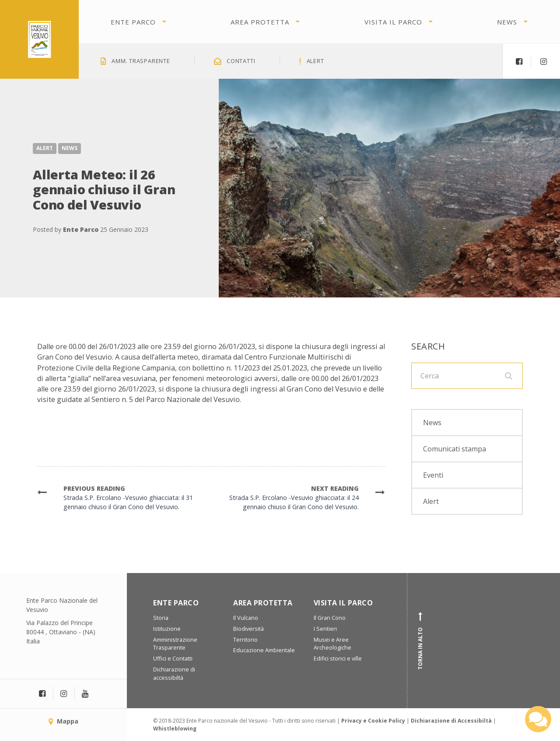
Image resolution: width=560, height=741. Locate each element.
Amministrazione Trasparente (175, 644)
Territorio (245, 640)
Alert (45, 148)
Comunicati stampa (455, 449)
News (507, 22)
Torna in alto (420, 641)
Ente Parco (133, 22)
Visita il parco (393, 22)
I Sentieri (325, 629)
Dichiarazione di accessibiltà (174, 674)
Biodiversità (248, 629)
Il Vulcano (246, 618)
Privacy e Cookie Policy (373, 721)
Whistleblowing (175, 729)
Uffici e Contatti (173, 659)
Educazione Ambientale (264, 650)
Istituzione (167, 629)
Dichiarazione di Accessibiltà (451, 721)
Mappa (63, 721)
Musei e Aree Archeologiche (332, 644)
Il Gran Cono (330, 618)
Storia (161, 618)
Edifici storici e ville (338, 659)
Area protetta (260, 22)
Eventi (433, 475)
